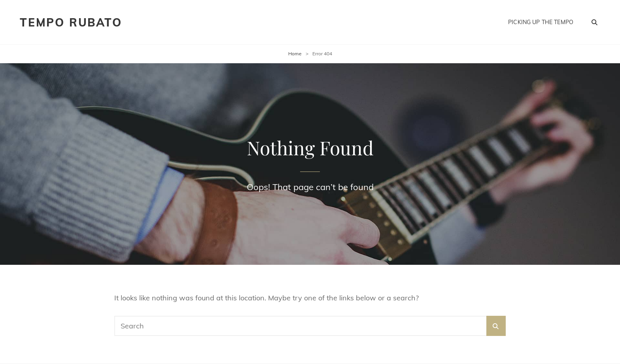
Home (295, 54)
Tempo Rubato (71, 22)
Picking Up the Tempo (541, 22)
